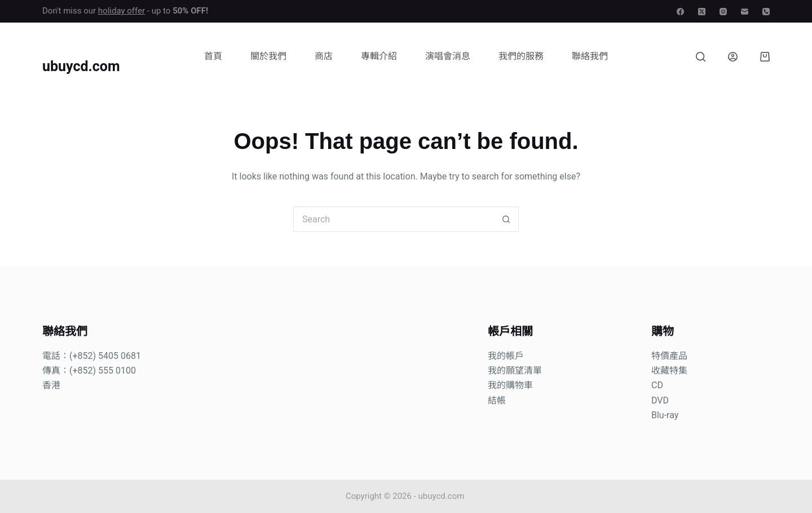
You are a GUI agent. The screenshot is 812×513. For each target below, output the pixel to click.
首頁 (213, 56)
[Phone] (766, 12)
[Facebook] (680, 12)
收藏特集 (669, 370)
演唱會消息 (448, 56)
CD (657, 385)
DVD (660, 400)
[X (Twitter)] (702, 12)
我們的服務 (521, 56)
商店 (324, 56)
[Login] (733, 57)
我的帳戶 (506, 356)
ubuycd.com (81, 66)
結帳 (497, 400)
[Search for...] (393, 219)
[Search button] (506, 219)
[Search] (701, 57)
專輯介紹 (379, 56)
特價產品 (669, 356)
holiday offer (122, 11)
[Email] (745, 12)
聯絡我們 (590, 56)
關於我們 (268, 56)
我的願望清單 (515, 370)
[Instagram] (723, 12)
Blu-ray (665, 415)
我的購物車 (510, 385)
